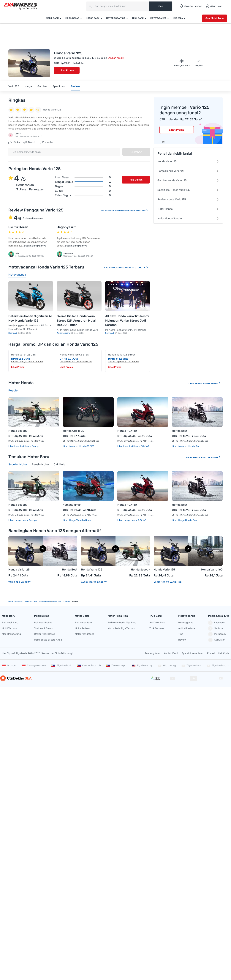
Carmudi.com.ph (89, 665)
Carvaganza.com (34, 665)
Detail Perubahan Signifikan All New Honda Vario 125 (30, 318)
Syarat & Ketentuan (193, 653)
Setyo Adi (13, 333)
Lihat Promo (67, 70)
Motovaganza (158, 18)
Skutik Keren (18, 227)
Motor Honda (188, 209)
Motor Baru (93, 18)
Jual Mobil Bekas (43, 628)
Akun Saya (214, 6)
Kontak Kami (171, 653)
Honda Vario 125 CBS (23, 355)
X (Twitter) (217, 640)
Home (11, 601)
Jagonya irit (66, 227)
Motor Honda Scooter (188, 218)
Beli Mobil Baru (10, 623)
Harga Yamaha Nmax (80, 520)
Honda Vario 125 (188, 161)
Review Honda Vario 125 (188, 199)
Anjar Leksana (64, 333)
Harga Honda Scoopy (25, 520)
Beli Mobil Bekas (43, 623)
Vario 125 (14, 86)
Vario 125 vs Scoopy (94, 582)
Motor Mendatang (85, 634)
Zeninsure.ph (116, 665)
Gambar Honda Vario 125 (188, 180)
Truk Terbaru (157, 628)
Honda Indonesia (31, 601)
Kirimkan (136, 152)
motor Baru (19, 601)
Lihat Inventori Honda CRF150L (79, 446)
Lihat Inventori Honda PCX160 (133, 446)
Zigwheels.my (142, 665)
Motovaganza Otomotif (133, 268)
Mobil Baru (52, 18)
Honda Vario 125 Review (61, 601)
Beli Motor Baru (83, 623)
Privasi (211, 653)
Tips (181, 634)
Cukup (83, 191)
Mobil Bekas (72, 18)
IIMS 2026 (178, 18)
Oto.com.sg (167, 665)
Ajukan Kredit (116, 58)
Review (75, 86)
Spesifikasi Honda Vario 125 (188, 190)
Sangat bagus (83, 182)
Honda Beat (180, 431)
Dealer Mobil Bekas (45, 634)
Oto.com (9, 665)
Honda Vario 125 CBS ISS (74, 355)
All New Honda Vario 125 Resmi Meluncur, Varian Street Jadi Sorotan (127, 320)
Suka (14, 142)
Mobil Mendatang (11, 634)
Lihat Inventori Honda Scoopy (24, 446)
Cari (161, 6)
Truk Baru (138, 18)
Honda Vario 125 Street (122, 355)
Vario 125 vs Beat (20, 582)
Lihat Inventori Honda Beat (186, 446)
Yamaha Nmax (72, 505)
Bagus (83, 186)
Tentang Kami (152, 653)
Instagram (217, 634)
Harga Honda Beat (188, 520)
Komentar (46, 142)
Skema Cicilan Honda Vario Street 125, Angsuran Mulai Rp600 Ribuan (76, 320)
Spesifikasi (59, 86)
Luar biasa (83, 177)
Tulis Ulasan (136, 180)
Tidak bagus (83, 195)
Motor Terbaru (83, 628)
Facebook (216, 623)
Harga (28, 86)
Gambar (42, 86)
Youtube (216, 628)
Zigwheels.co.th (218, 665)
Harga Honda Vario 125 (188, 171)
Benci (29, 142)
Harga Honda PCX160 (135, 520)
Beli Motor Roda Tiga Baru (122, 623)
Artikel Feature (187, 628)
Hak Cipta (224, 653)
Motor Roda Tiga (116, 18)
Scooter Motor (211, 457)
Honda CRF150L (73, 431)
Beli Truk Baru (157, 623)
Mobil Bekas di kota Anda (48, 640)
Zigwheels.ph (61, 665)
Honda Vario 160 (212, 570)
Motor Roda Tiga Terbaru (121, 628)
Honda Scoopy (18, 431)
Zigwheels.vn (191, 665)
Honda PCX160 (127, 431)
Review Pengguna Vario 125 (132, 210)
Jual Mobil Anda (215, 18)
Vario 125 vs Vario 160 (168, 582)
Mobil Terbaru (9, 628)
